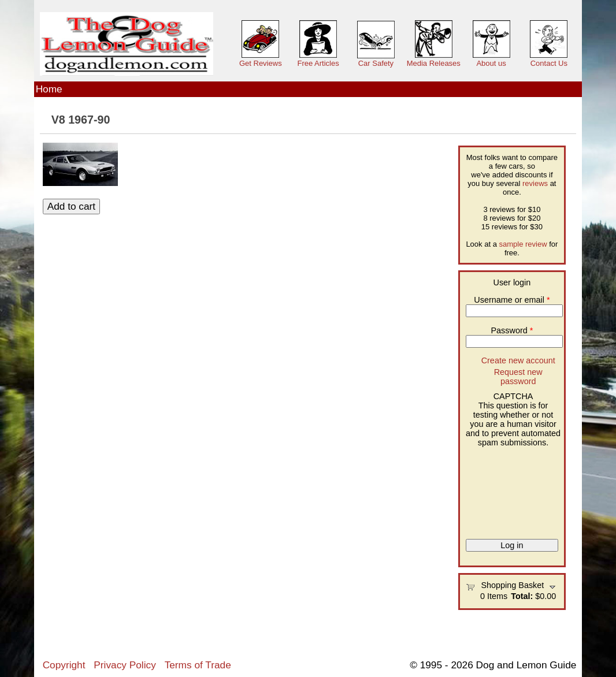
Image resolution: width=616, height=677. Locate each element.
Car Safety (376, 63)
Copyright (64, 665)
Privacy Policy (125, 665)
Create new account (518, 360)
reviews (535, 183)
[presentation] (513, 489)
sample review (523, 244)
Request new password (518, 377)
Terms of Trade (198, 665)
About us (491, 63)
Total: (522, 596)
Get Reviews (261, 63)
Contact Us (549, 63)
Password (512, 330)
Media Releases (434, 63)
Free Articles (318, 63)
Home (49, 89)
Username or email (512, 300)
